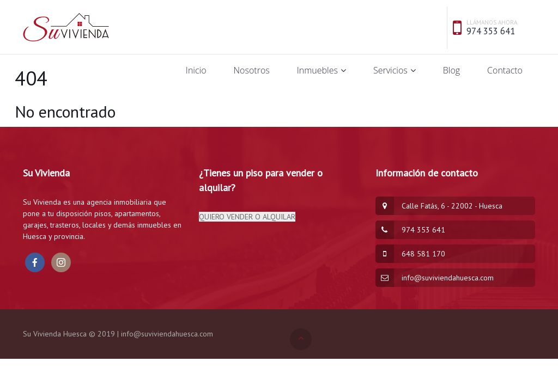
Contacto (505, 70)
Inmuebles (317, 70)
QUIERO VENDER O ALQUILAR (247, 217)
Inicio (196, 70)
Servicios (390, 70)
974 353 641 (491, 31)
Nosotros (252, 70)
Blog (451, 70)
